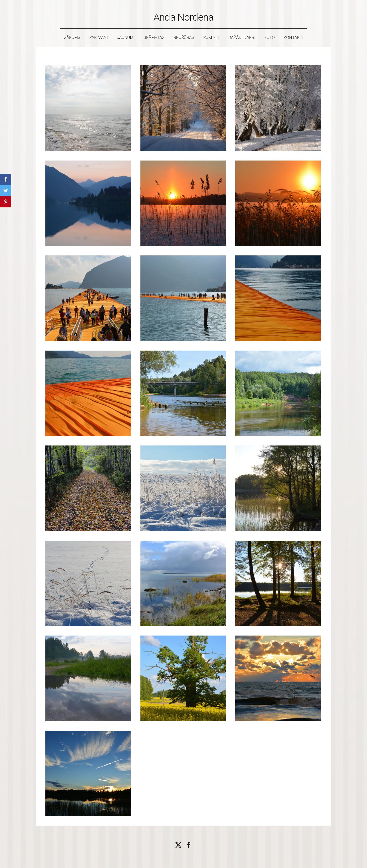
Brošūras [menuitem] (184, 37)
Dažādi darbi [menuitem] (242, 37)
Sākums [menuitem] (72, 37)
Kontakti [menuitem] (294, 37)
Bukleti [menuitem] (211, 37)
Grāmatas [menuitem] (154, 37)
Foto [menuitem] (270, 37)
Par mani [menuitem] (99, 37)
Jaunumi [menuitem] (126, 37)
